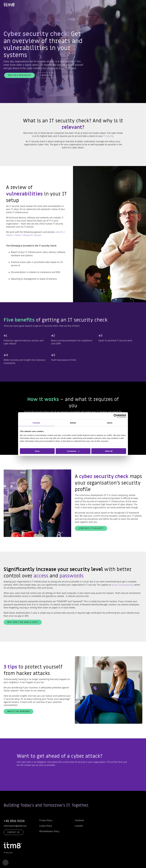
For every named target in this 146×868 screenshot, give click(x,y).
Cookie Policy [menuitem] (46, 826)
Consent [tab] (36, 423)
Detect (18, 235)
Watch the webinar (18, 711)
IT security (108, 136)
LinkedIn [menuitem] (79, 826)
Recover (38, 235)
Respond (28, 235)
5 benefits (46, 75)
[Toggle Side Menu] (141, 4)
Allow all (109, 451)
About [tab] (110, 423)
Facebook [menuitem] (79, 820)
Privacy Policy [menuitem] (46, 820)
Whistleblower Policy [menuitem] (49, 831)
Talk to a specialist (19, 75)
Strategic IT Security (91, 528)
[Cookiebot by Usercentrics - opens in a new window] (115, 416)
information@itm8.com (15, 826)
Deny (37, 451)
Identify (59, 232)
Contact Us (14, 832)
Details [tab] (73, 423)
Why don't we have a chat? (23, 622)
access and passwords (122, 585)
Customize (73, 451)
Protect (9, 235)
